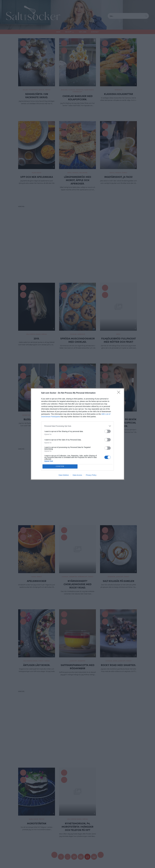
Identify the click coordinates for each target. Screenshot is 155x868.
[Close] (119, 393)
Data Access (77, 475)
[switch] (108, 431)
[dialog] (77, 434)
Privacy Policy (91, 475)
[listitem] (77, 426)
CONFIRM (60, 467)
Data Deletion (64, 475)
